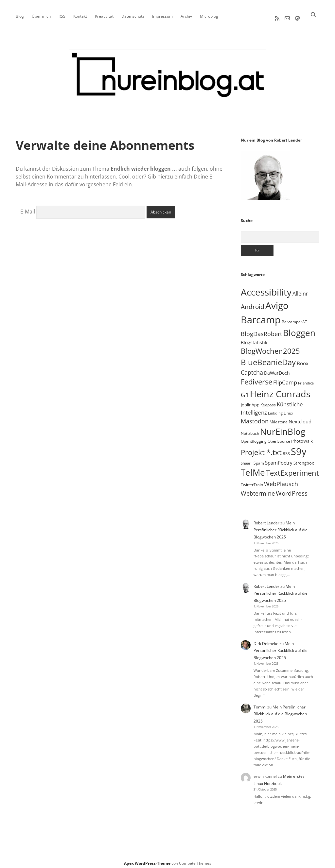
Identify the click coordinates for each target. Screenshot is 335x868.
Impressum (162, 16)
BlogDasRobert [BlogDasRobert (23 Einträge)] (261, 331)
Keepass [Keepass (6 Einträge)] (268, 402)
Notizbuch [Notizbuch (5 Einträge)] (250, 430)
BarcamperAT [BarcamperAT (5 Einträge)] (294, 319)
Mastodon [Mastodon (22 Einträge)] (255, 418)
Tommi (260, 704)
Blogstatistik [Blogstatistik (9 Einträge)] (254, 340)
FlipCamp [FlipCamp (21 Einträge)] (285, 380)
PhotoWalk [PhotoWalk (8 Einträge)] (302, 438)
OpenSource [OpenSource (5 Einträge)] (279, 438)
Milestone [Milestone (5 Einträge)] (279, 419)
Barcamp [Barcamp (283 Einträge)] (261, 317)
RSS (62, 16)
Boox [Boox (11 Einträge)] (303, 360)
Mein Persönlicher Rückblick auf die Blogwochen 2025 (281, 527)
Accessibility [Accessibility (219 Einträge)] (266, 289)
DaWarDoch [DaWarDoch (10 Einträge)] (277, 370)
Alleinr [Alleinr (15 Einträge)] (300, 291)
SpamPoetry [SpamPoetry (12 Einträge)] (279, 460)
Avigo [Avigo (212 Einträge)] (277, 303)
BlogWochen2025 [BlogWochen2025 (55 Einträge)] (270, 348)
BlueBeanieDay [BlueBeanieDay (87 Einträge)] (268, 359)
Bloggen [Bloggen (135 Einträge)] (299, 330)
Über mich (41, 16)
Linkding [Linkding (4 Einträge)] (275, 410)
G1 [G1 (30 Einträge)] (245, 392)
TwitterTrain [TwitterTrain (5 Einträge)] (252, 482)
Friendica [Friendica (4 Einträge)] (306, 381)
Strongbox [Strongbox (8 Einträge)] (304, 460)
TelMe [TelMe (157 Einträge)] (253, 470)
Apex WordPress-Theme (147, 861)
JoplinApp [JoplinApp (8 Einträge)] (250, 402)
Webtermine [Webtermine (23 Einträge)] (258, 490)
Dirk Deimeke (266, 641)
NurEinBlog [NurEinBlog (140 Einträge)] (283, 429)
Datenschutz (133, 16)
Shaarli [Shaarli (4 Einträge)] (247, 460)
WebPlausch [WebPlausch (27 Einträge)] (281, 481)
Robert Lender (266, 520)
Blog (20, 16)
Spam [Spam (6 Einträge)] (259, 460)
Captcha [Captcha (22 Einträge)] (252, 369)
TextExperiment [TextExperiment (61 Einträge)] (292, 470)
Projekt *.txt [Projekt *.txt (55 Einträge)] (261, 449)
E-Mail (28, 209)
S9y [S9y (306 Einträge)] (299, 449)
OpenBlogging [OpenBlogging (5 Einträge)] (254, 438)
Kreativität (104, 16)
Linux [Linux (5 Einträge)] (288, 410)
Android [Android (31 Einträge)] (253, 304)
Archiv (186, 16)
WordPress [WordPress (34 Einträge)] (292, 490)
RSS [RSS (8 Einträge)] (286, 451)
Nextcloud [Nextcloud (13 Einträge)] (300, 418)
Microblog (209, 16)
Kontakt (80, 16)
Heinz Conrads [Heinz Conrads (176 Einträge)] (280, 391)
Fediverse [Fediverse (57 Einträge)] (256, 379)
